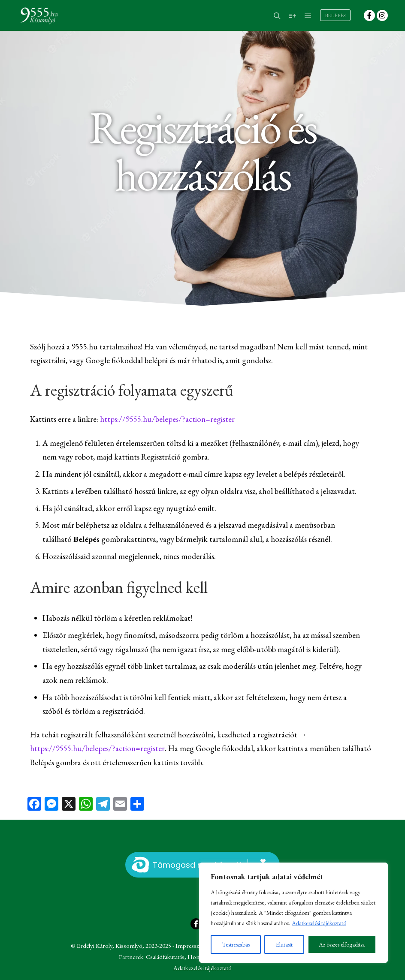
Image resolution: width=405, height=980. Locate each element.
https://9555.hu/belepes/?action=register (167, 419)
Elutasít (284, 944)
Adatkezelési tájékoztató (319, 923)
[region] (293, 913)
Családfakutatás (165, 957)
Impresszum (191, 945)
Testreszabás (236, 944)
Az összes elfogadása (342, 944)
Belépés (335, 15)
